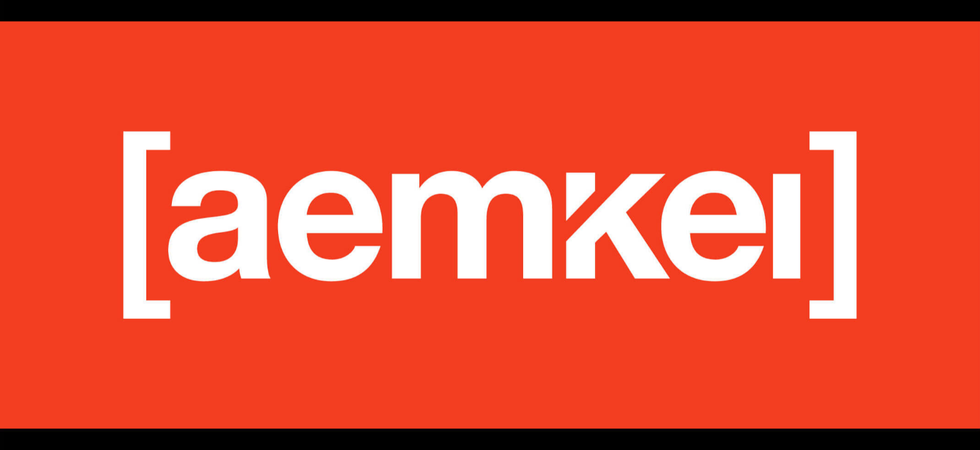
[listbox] (490, 225)
